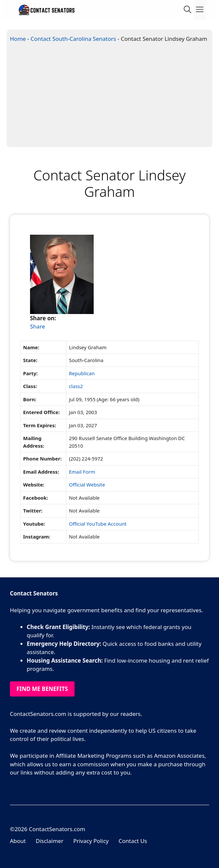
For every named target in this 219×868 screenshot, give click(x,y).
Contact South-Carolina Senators (73, 39)
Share (38, 326)
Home (18, 39)
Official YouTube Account (98, 524)
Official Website (87, 485)
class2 (76, 386)
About (18, 841)
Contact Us (133, 841)
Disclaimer (49, 841)
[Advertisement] (109, 97)
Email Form (82, 472)
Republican (82, 373)
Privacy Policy (91, 841)
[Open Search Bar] (188, 10)
